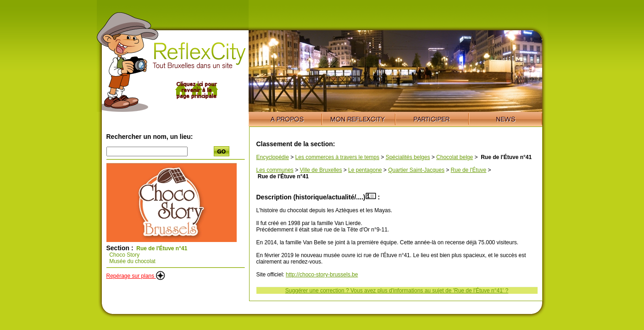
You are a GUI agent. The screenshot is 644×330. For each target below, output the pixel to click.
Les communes (275, 170)
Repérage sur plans (136, 276)
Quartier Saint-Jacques (416, 170)
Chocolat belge (455, 157)
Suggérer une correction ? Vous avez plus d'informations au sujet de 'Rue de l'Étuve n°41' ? (397, 291)
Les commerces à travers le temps (337, 157)
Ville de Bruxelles (321, 170)
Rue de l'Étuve (469, 170)
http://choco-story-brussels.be (322, 275)
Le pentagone (365, 170)
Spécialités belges (408, 157)
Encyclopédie (273, 157)
